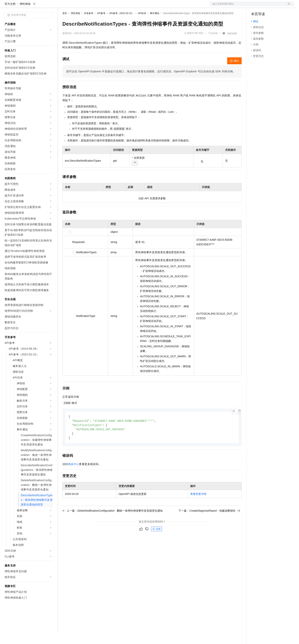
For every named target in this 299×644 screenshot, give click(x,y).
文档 (247, 6)
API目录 (142, 26)
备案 (255, 6)
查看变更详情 (198, 507)
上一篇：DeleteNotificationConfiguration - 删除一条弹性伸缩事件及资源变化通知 (113, 524)
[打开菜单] (6, 6)
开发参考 (89, 26)
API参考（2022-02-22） (122, 26)
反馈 (157, 542)
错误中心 (74, 478)
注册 (274, 6)
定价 (83, 6)
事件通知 (155, 26)
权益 (74, 6)
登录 (288, 6)
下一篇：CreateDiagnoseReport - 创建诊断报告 (209, 524)
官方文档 (10, 16)
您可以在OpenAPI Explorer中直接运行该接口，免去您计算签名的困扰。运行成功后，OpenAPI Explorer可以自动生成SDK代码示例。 (151, 84)
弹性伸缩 (25, 16)
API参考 (101, 26)
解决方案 (62, 6)
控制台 (265, 6)
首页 (65, 26)
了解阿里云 (127, 6)
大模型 (39, 6)
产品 (50, 6)
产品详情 (213, 46)
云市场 (94, 6)
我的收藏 (232, 46)
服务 (114, 6)
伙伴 (104, 6)
